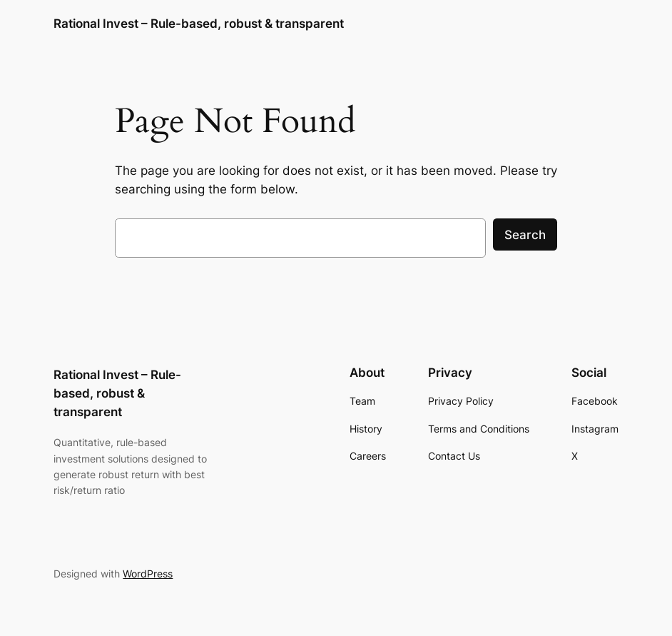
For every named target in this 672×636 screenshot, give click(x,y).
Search (525, 235)
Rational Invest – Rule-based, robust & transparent (199, 23)
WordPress (148, 574)
